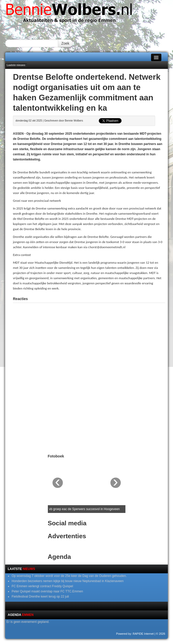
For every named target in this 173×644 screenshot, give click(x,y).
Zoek (65, 43)
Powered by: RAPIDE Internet (135, 634)
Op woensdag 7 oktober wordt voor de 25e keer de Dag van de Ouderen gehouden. (69, 576)
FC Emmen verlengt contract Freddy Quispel (42, 586)
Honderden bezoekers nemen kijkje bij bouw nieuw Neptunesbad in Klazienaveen (68, 581)
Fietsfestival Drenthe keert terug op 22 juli (40, 597)
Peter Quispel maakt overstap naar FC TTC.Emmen (47, 591)
